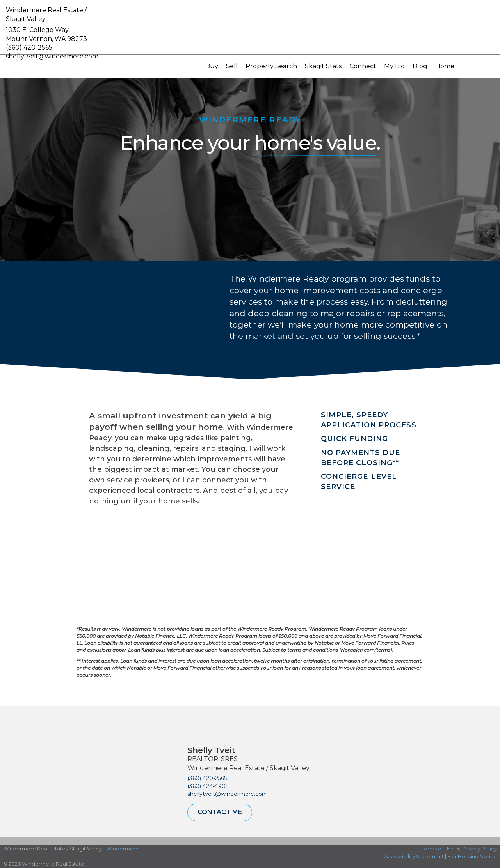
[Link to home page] (250, 27)
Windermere (123, 849)
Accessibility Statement (414, 856)
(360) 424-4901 (208, 786)
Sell (232, 66)
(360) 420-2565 (29, 47)
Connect (363, 66)
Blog (420, 66)
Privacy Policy (480, 849)
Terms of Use (438, 849)
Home (445, 66)
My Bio (394, 66)
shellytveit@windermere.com (228, 794)
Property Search (271, 66)
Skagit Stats (323, 66)
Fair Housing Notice (472, 856)
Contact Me (220, 812)
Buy (212, 66)
